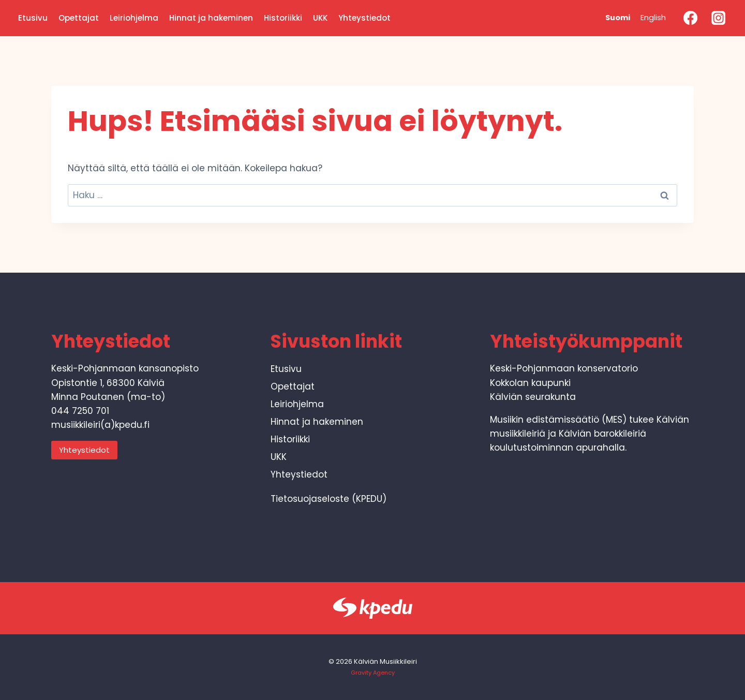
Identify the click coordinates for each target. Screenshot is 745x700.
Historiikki (283, 18)
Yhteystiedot (364, 18)
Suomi (618, 18)
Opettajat (79, 18)
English (653, 18)
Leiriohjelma (134, 18)
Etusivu (33, 18)
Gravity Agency (373, 673)
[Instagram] (719, 18)
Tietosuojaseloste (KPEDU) (329, 499)
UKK (320, 18)
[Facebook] (690, 18)
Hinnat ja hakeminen (211, 18)
